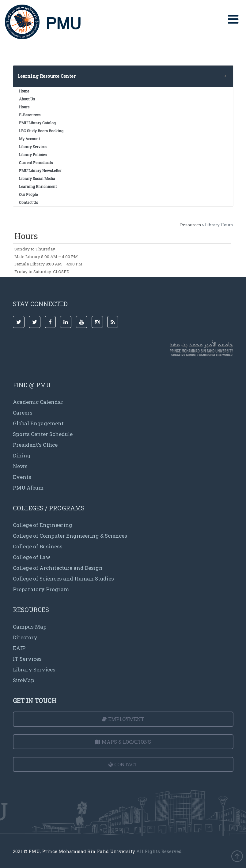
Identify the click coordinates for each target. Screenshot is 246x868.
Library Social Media (37, 178)
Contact (123, 764)
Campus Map (30, 627)
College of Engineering (43, 525)
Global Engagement (38, 423)
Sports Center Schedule (43, 434)
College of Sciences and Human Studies (63, 579)
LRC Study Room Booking (41, 131)
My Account (29, 139)
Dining (22, 455)
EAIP (19, 648)
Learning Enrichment (38, 186)
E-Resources (30, 115)
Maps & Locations (123, 742)
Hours (24, 107)
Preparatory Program (41, 589)
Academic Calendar (38, 402)
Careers (23, 413)
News (20, 466)
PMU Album (28, 488)
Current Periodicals (36, 163)
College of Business (38, 546)
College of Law (32, 557)
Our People (28, 194)
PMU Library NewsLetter (40, 171)
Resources (191, 225)
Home (24, 91)
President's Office (35, 445)
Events (22, 477)
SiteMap (24, 680)
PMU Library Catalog (37, 123)
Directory (25, 637)
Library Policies (33, 155)
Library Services (33, 147)
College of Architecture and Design (58, 568)
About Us (27, 99)
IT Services (27, 659)
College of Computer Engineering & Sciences (70, 536)
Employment (123, 719)
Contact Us (28, 202)
